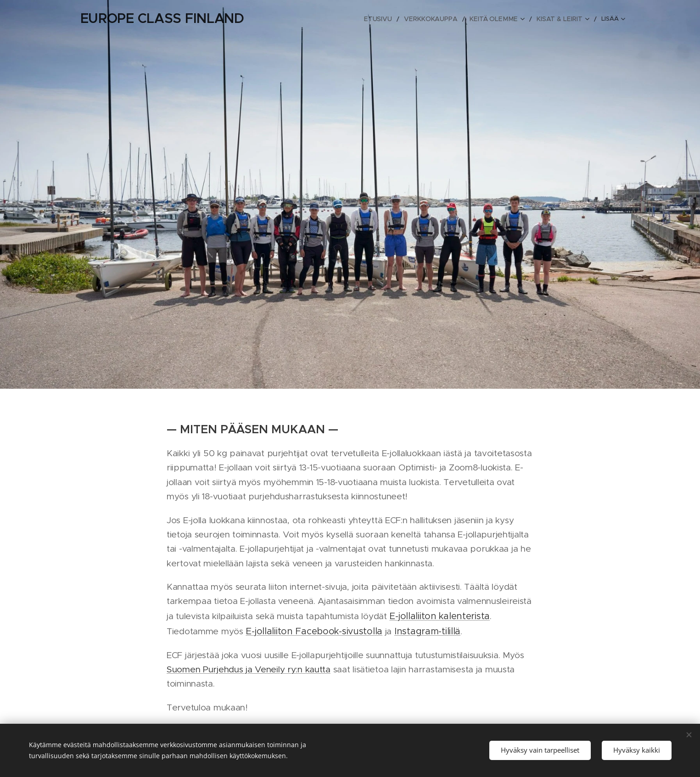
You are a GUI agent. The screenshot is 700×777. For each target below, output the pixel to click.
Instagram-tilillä (427, 631)
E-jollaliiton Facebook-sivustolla (314, 631)
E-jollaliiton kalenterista (440, 616)
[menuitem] (314, 19)
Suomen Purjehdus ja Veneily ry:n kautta (249, 669)
